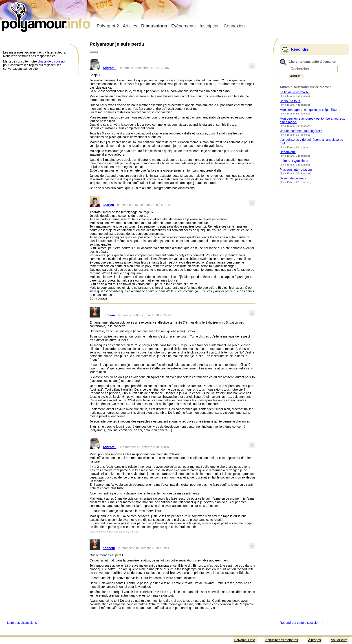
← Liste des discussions (20, 623)
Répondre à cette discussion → (302, 623)
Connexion (234, 26)
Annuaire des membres (282, 640)
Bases (94, 51)
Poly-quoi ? (108, 26)
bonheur (109, 315)
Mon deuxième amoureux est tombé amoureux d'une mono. (312, 120)
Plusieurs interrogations (296, 170)
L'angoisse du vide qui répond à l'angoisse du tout (311, 141)
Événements (183, 26)
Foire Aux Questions (294, 161)
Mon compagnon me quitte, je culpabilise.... (310, 110)
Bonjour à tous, (290, 101)
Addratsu (109, 68)
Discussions (154, 26)
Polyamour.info (47, 16)
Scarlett (108, 205)
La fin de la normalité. (295, 92)
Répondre (300, 49)
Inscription (210, 26)
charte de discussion (52, 61)
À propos (315, 640)
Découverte (288, 152)
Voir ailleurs (339, 640)
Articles (130, 26)
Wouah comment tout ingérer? (301, 131)
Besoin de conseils (293, 178)
